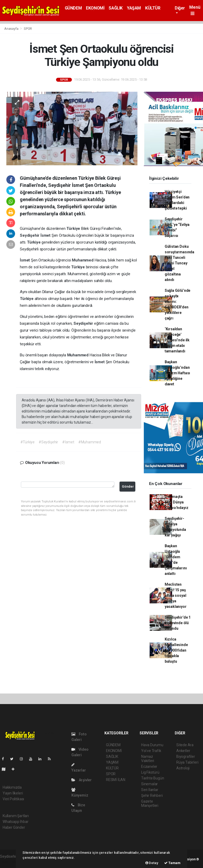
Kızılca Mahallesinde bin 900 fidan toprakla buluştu (176, 650)
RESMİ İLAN (116, 780)
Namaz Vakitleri (148, 759)
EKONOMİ (95, 8)
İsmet (46, 235)
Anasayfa (12, 29)
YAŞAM (134, 8)
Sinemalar (149, 784)
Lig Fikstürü (150, 772)
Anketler (183, 751)
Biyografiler (186, 757)
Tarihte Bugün (153, 778)
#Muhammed (90, 442)
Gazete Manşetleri (150, 803)
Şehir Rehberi (152, 796)
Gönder (128, 486)
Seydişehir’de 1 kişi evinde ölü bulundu (178, 623)
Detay (152, 863)
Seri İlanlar (150, 790)
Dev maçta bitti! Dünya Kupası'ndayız (177, 502)
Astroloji (183, 768)
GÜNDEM (73, 8)
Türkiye (74, 229)
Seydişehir (30, 235)
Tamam (172, 863)
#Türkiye (27, 442)
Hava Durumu (152, 745)
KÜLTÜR (153, 8)
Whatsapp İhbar (15, 822)
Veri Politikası (13, 799)
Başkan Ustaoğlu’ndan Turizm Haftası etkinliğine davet (177, 373)
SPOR (28, 29)
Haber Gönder (14, 827)
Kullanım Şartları (16, 816)
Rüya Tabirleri (187, 762)
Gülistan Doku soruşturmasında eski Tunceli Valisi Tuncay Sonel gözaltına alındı (179, 263)
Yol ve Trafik (151, 751)
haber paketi (10, 862)
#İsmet (68, 442)
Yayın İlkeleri (13, 793)
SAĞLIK (116, 8)
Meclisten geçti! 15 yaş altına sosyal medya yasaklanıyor (176, 595)
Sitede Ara (185, 745)
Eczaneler (149, 767)
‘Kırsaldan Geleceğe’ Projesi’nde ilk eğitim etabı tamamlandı (177, 340)
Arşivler (82, 780)
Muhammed (83, 260)
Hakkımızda (12, 787)
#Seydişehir (48, 442)
